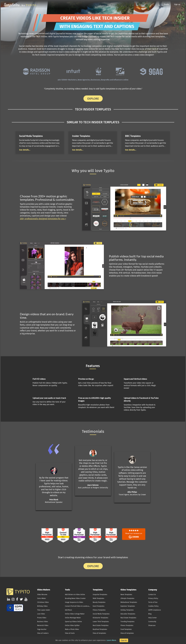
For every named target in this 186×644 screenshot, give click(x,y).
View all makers (43, 633)
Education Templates (128, 614)
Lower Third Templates (101, 622)
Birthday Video (42, 606)
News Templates (126, 595)
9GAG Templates (98, 598)
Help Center (153, 618)
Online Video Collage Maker (75, 614)
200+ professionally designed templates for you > (43, 219)
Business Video (43, 622)
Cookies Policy (153, 606)
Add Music (69, 610)
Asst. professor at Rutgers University (93, 488)
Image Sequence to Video (74, 602)
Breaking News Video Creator (75, 598)
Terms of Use (153, 602)
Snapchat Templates (100, 595)
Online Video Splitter (72, 625)
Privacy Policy (153, 598)
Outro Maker (42, 598)
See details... (25, 150)
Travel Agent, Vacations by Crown (132, 495)
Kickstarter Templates (100, 618)
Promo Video (42, 618)
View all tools (70, 633)
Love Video (41, 614)
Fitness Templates (99, 610)
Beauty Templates (99, 602)
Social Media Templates (101, 614)
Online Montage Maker (73, 618)
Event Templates (99, 606)
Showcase (152, 625)
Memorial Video (43, 625)
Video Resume (42, 595)
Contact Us (152, 595)
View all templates (99, 633)
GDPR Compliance (155, 610)
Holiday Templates (127, 610)
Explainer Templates (128, 606)
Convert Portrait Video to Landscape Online (80, 606)
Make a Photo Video (72, 629)
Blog (150, 614)
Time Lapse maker (44, 610)
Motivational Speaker (54, 502)
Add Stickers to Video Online (75, 595)
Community (152, 622)
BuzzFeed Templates (100, 629)
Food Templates (126, 629)
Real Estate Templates (101, 625)
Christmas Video (43, 602)
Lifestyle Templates (127, 598)
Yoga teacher (42, 629)
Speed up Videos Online (73, 622)
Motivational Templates (129, 602)
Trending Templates (127, 622)
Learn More (111, 640)
